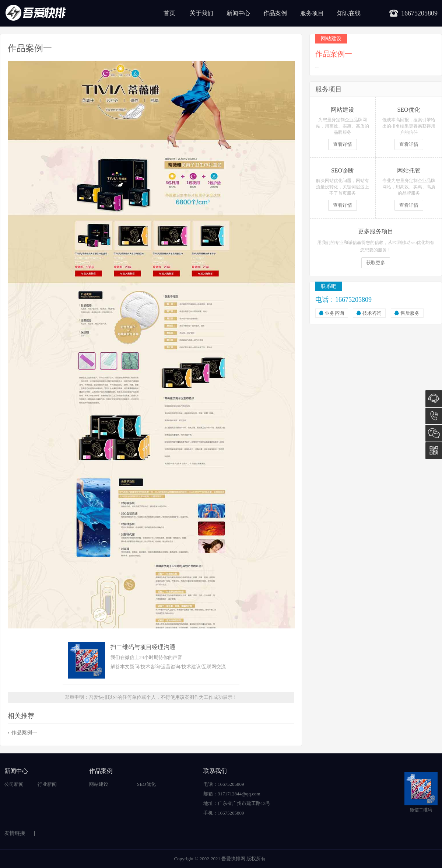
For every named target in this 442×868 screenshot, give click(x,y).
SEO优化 (146, 784)
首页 (169, 13)
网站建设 (99, 784)
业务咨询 (334, 313)
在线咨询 (434, 399)
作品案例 (275, 13)
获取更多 (376, 263)
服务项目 (312, 13)
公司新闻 (14, 784)
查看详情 (343, 144)
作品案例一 (24, 733)
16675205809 (434, 416)
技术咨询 (372, 313)
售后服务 (410, 313)
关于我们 (201, 13)
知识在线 (349, 13)
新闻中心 (238, 13)
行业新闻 (47, 784)
